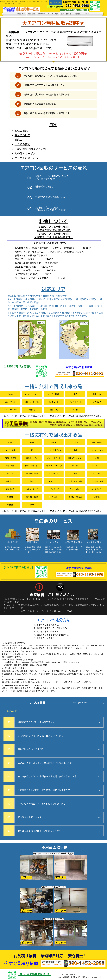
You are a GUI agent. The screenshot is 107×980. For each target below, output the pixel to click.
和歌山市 (21, 296)
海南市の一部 (34, 296)
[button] (55, 3)
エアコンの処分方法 (28, 158)
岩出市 (46, 296)
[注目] (18, 76)
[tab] (13, 711)
